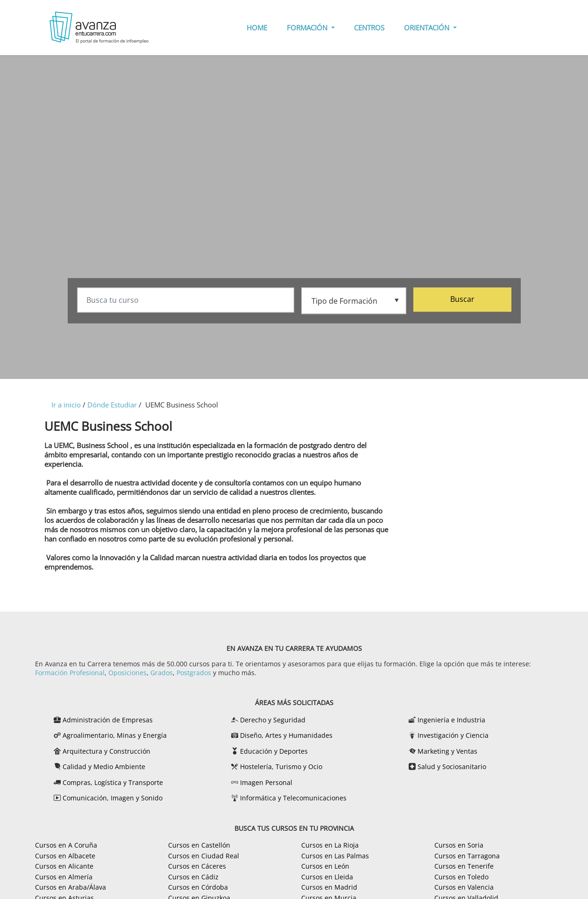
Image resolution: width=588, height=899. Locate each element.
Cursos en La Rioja (330, 845)
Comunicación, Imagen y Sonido (113, 798)
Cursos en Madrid (329, 887)
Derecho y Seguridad (273, 720)
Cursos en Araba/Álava (71, 887)
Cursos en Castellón (199, 845)
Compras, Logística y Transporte (113, 782)
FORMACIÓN (308, 28)
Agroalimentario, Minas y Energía (115, 735)
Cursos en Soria (459, 845)
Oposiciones (128, 673)
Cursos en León (325, 866)
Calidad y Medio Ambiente (104, 767)
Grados (162, 673)
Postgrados (194, 673)
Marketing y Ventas (447, 751)
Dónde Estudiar (112, 405)
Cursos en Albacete (65, 856)
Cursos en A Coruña (66, 845)
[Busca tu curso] (186, 301)
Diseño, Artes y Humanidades (286, 735)
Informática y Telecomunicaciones (293, 798)
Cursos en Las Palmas (335, 856)
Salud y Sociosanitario (452, 767)
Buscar (462, 300)
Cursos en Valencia (464, 887)
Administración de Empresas (108, 720)
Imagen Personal (266, 782)
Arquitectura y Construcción (106, 751)
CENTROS (369, 28)
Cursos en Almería (64, 877)
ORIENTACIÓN (428, 28)
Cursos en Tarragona (467, 856)
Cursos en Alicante (64, 866)
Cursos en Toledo (461, 877)
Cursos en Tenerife (464, 866)
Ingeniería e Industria (451, 720)
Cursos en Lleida (327, 877)
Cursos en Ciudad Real (204, 856)
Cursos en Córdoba (198, 887)
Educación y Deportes (274, 751)
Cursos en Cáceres (197, 866)
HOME (257, 28)
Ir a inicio (66, 405)
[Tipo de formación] (354, 300)
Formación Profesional (70, 673)
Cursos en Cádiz (193, 877)
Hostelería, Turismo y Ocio (281, 767)
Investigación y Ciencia (453, 735)
